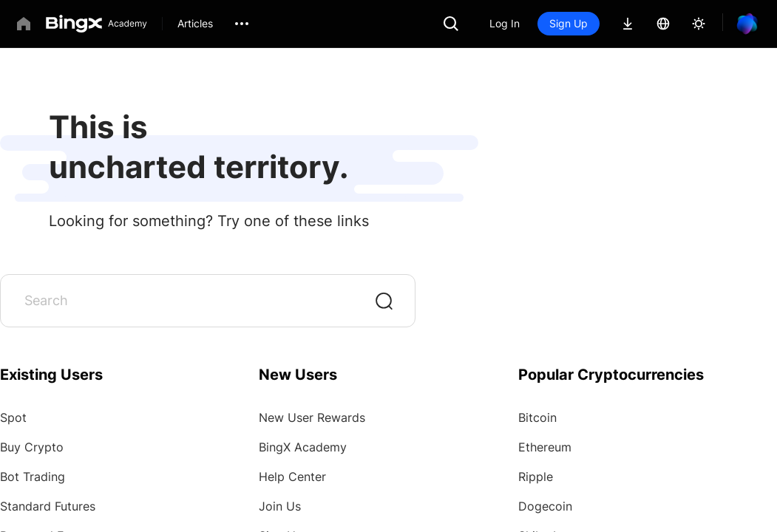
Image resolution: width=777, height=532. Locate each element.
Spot (13, 417)
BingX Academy (303, 447)
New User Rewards (312, 417)
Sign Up (569, 23)
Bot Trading (33, 477)
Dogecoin (545, 506)
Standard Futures (48, 506)
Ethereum (545, 447)
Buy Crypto (32, 447)
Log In (505, 23)
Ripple (536, 477)
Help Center (292, 477)
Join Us (280, 506)
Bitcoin (537, 417)
